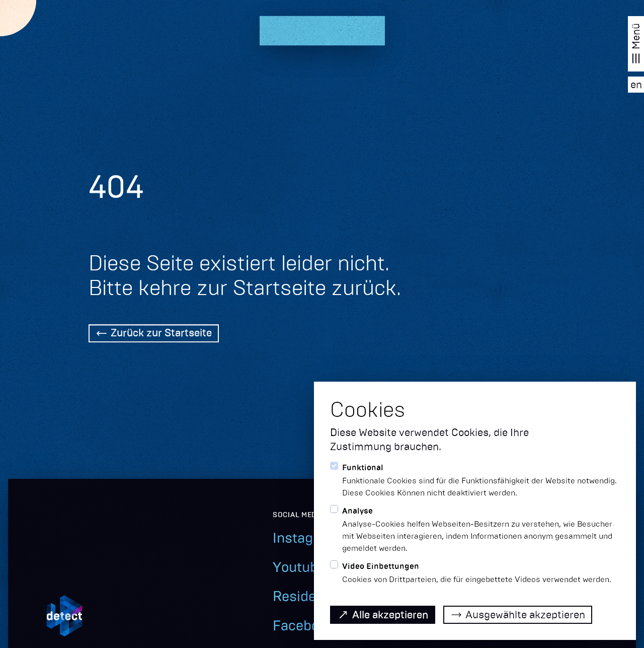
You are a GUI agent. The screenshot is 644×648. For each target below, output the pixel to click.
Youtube (299, 567)
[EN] (636, 85)
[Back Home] (154, 334)
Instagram (305, 538)
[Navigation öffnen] (636, 44)
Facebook (303, 626)
